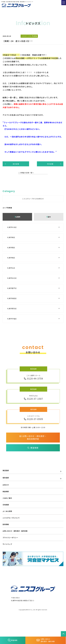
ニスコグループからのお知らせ (33, 199)
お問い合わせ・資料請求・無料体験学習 (33, 437)
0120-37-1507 (33, 399)
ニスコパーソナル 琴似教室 (29, 36)
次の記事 (54, 164)
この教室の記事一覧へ (26, 173)
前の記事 (12, 164)
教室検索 (33, 448)
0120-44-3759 (33, 378)
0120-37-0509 (33, 419)
